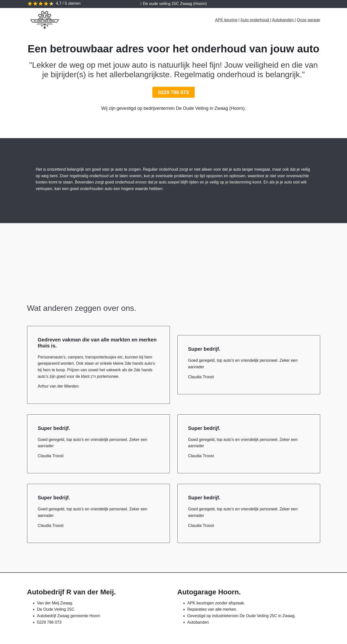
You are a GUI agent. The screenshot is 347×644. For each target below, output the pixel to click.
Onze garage (309, 20)
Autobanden (283, 20)
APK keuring (226, 20)
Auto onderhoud (255, 20)
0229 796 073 (173, 92)
